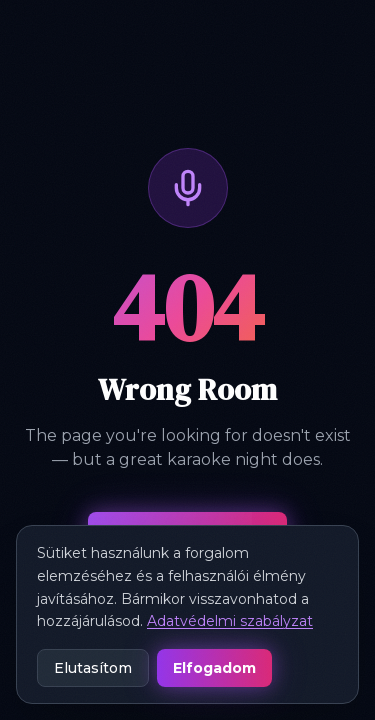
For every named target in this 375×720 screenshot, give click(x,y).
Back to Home (187, 542)
